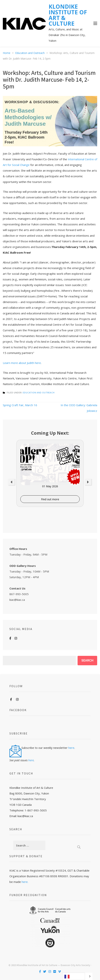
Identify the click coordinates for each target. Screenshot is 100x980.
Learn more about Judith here (22, 363)
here (71, 748)
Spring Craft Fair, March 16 (20, 405)
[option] (50, 473)
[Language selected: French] (77, 976)
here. (25, 882)
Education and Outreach (39, 393)
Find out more (50, 499)
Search (87, 660)
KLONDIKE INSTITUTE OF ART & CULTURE (68, 15)
